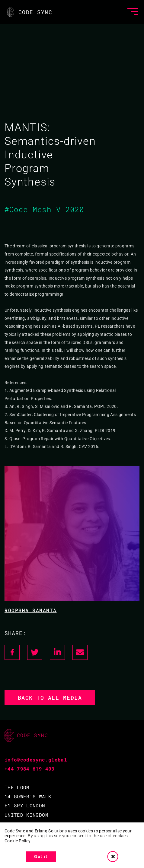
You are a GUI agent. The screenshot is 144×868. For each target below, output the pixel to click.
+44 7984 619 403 (30, 769)
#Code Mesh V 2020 (44, 209)
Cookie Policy (18, 841)
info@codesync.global (36, 760)
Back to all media (50, 698)
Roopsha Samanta (31, 610)
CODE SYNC (29, 12)
